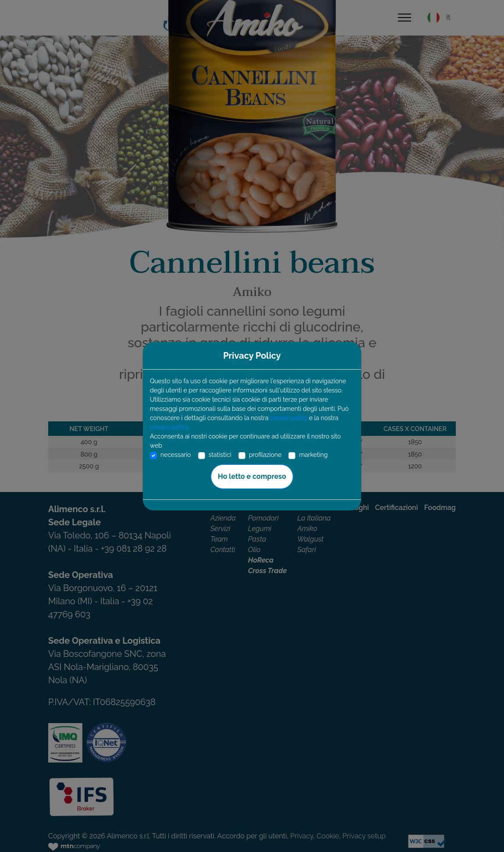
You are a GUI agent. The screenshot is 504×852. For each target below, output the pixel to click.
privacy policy (169, 427)
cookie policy (289, 418)
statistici (220, 455)
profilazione (265, 455)
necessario (176, 455)
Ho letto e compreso (252, 476)
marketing (313, 455)
